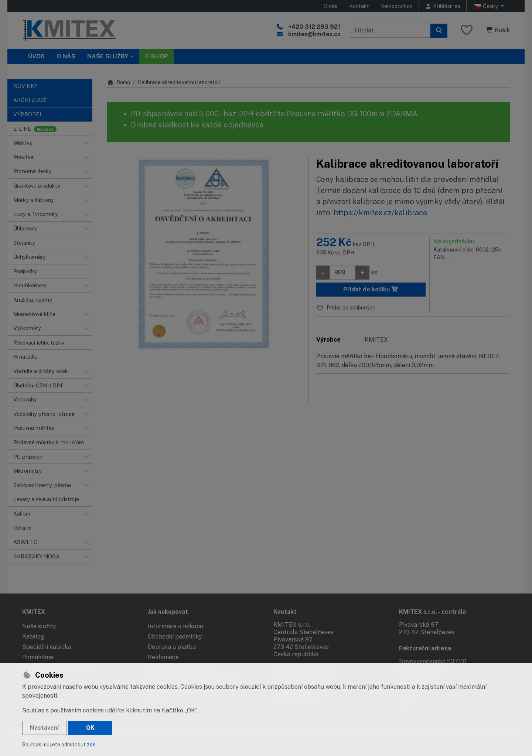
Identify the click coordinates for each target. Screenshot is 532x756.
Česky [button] (486, 6)
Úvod (36, 56)
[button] (86, 143)
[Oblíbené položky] (467, 30)
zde (91, 745)
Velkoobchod (397, 6)
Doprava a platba (172, 647)
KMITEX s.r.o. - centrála (432, 612)
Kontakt (359, 6)
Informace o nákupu (175, 626)
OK (90, 728)
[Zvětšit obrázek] (204, 254)
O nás (330, 6)
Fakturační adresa (425, 648)
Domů (119, 82)
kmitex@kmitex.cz (314, 34)
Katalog (33, 637)
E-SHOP (157, 56)
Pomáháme (38, 657)
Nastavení (44, 728)
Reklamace (163, 657)
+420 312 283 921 (314, 27)
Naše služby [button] (108, 56)
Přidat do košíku (371, 289)
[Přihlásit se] (443, 6)
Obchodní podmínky (175, 637)
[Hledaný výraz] (390, 31)
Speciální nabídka (47, 647)
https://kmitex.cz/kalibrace (380, 213)
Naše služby (39, 626)
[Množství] (342, 273)
